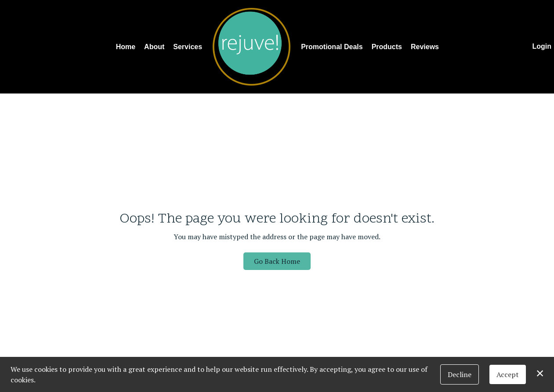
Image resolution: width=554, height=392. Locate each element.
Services (188, 47)
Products (387, 47)
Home (126, 47)
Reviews (425, 47)
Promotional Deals (332, 47)
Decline (460, 374)
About (154, 47)
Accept (508, 374)
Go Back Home (277, 261)
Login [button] (542, 46)
